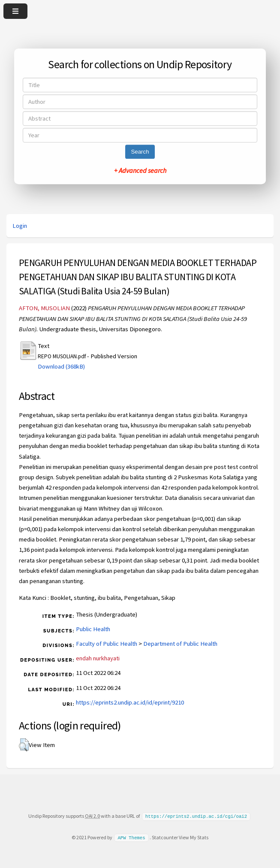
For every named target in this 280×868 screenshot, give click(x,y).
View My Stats (194, 837)
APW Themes (131, 837)
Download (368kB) (61, 366)
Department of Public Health (180, 644)
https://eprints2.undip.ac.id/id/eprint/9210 (130, 702)
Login (20, 226)
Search (140, 152)
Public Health (93, 629)
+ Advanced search (140, 170)
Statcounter (165, 837)
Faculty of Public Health (107, 644)
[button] (24, 745)
